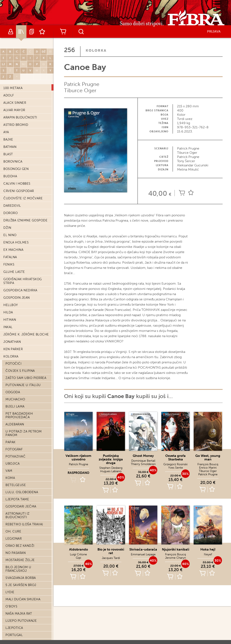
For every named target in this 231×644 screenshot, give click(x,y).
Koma (10, 296)
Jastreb (12, 460)
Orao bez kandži (20, 364)
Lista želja (42, 32)
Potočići (13, 182)
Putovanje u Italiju (23, 203)
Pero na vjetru (19, 578)
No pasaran (16, 371)
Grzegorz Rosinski (175, 464)
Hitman (10, 138)
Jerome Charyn (175, 558)
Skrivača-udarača (143, 549)
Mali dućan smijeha (23, 418)
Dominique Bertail (143, 461)
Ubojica (13, 282)
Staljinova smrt (20, 585)
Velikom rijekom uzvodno (78, 457)
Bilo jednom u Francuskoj (18, 387)
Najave (32, 32)
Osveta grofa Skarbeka (175, 457)
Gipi (78, 558)
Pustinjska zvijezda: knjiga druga (111, 459)
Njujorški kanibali (176, 549)
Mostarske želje (20, 378)
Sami (9, 507)
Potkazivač (15, 275)
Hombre (12, 550)
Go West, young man (208, 457)
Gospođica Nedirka (20, 109)
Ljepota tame (17, 318)
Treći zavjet (16, 500)
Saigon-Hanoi (18, 610)
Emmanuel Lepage (143, 554)
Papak (10, 260)
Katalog (21, 32)
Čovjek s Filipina (20, 189)
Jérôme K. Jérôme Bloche (26, 153)
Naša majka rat (19, 432)
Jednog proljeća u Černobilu (23, 476)
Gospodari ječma (21, 325)
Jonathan (12, 160)
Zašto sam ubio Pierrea (26, 196)
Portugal (14, 453)
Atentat (12, 493)
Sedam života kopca (23, 521)
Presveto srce (18, 625)
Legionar (14, 357)
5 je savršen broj (21, 403)
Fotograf (14, 268)
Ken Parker (13, 167)
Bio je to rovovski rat (111, 551)
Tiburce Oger (80, 90)
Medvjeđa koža (19, 514)
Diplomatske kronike (24, 535)
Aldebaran (15, 243)
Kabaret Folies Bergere (26, 485)
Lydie (10, 410)
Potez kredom (18, 639)
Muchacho (15, 218)
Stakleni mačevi (19, 564)
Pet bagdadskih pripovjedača (19, 234)
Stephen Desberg (111, 468)
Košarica (63, 32)
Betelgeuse (16, 303)
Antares (12, 571)
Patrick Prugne (82, 84)
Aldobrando (79, 549)
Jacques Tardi (111, 558)
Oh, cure (13, 350)
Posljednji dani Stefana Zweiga (27, 601)
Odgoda (13, 210)
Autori (11, 32)
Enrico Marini (208, 468)
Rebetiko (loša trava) (24, 343)
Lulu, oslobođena (22, 310)
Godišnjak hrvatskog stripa (23, 99)
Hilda (8, 131)
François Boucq (208, 464)
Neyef (208, 554)
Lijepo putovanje (21, 439)
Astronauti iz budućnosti (18, 334)
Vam (9, 289)
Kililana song (18, 528)
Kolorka (11, 175)
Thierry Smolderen (143, 464)
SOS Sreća (14, 468)
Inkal (8, 145)
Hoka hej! (208, 549)
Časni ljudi (15, 618)
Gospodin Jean (17, 116)
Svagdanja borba (21, 396)
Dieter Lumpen (18, 593)
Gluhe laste (14, 90)
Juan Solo (15, 557)
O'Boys (11, 425)
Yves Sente (176, 468)
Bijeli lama (15, 225)
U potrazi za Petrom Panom (24, 252)
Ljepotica (14, 446)
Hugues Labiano (111, 471)
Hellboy (11, 123)
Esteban (13, 632)
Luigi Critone (78, 554)
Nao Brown (16, 543)
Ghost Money (143, 456)
